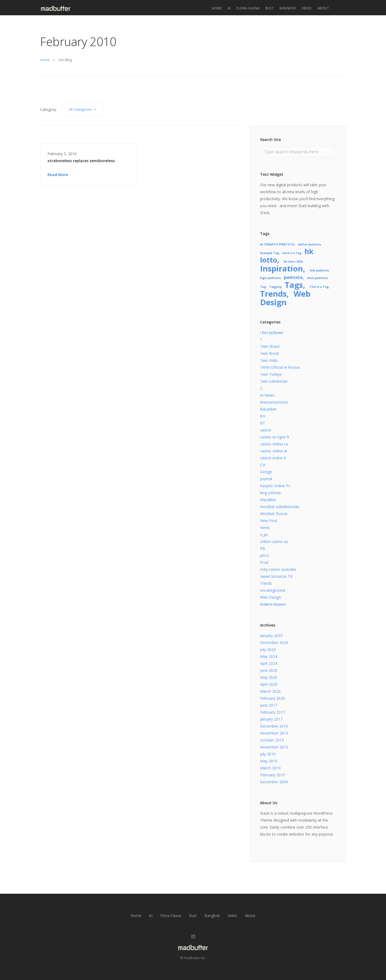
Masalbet (268, 500)
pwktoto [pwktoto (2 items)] (293, 277)
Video (307, 8)
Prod (264, 562)
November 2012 (274, 747)
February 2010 (272, 775)
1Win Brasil (270, 346)
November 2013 (274, 733)
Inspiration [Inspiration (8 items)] (281, 269)
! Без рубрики (272, 332)
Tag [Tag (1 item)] (263, 287)
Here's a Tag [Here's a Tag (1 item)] (292, 253)
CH (263, 465)
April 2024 (269, 663)
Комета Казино (273, 604)
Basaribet (268, 409)
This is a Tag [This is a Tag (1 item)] (319, 287)
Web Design (270, 597)
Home (217, 8)
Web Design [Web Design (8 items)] (285, 298)
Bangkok (288, 8)
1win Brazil (269, 353)
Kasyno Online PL (275, 486)
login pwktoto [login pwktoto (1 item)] (270, 278)
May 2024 (269, 656)
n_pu (264, 534)
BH (263, 416)
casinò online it (273, 458)
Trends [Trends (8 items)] (273, 294)
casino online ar (274, 451)
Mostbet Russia (274, 514)
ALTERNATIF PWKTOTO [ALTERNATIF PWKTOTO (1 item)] (277, 244)
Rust (270, 8)
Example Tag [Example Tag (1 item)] (270, 253)
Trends (266, 583)
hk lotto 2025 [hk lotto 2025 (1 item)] (293, 262)
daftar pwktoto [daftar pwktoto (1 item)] (309, 244)
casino (266, 430)
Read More (58, 175)
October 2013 (272, 740)
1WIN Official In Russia (280, 367)
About (323, 8)
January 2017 (271, 719)
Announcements (274, 402)
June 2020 (269, 670)
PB (263, 548)
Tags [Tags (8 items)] (294, 285)
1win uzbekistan (274, 381)
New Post (269, 521)
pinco (265, 555)
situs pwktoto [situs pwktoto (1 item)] (317, 278)
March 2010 (270, 768)
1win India (269, 360)
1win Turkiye (271, 374)
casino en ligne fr (275, 437)
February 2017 (272, 712)
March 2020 (270, 691)
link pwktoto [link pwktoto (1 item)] (319, 270)
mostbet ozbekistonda (280, 507)
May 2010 (269, 761)
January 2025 (271, 636)
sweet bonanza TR (276, 576)
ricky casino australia (278, 569)
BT (263, 423)
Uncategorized (273, 590)
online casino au (274, 541)
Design (266, 472)
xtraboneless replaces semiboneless (81, 161)
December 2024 (274, 642)
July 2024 (268, 649)
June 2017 (269, 705)
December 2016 (274, 726)
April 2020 (269, 684)
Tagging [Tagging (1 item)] (275, 287)
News (265, 528)
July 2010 (268, 754)
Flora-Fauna (248, 8)
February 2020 (272, 698)
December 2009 (274, 782)
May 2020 (269, 677)
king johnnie (270, 493)
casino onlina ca (274, 444)
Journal (266, 479)
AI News (267, 395)
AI (229, 8)
